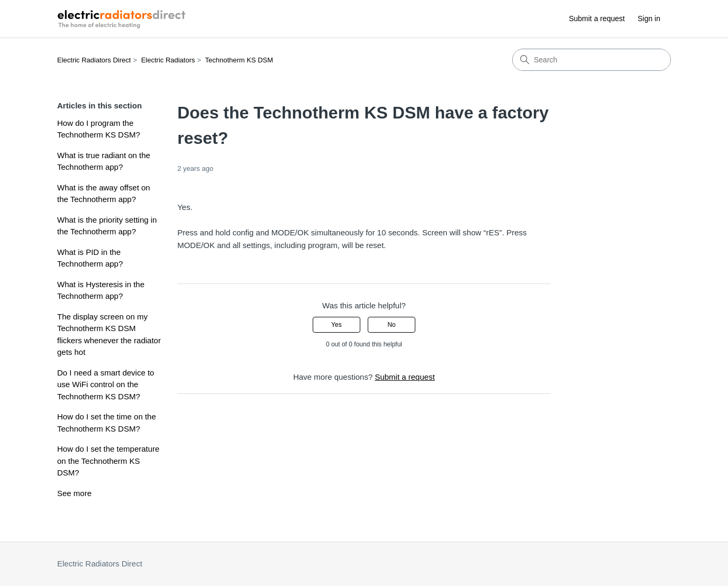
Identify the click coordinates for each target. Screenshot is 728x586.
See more (74, 493)
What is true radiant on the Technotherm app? (104, 161)
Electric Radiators (168, 60)
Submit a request (597, 19)
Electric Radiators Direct (94, 60)
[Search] (592, 60)
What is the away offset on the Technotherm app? (104, 194)
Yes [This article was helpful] (336, 325)
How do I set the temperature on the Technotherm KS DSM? (108, 461)
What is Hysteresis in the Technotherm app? (101, 290)
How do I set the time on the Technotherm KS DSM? (107, 423)
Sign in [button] (649, 19)
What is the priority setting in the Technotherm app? (107, 226)
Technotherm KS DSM (239, 60)
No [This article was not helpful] (391, 325)
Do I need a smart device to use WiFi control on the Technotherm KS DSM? (106, 384)
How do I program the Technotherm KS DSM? (99, 129)
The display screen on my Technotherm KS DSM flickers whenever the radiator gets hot (109, 335)
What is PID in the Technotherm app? (90, 258)
